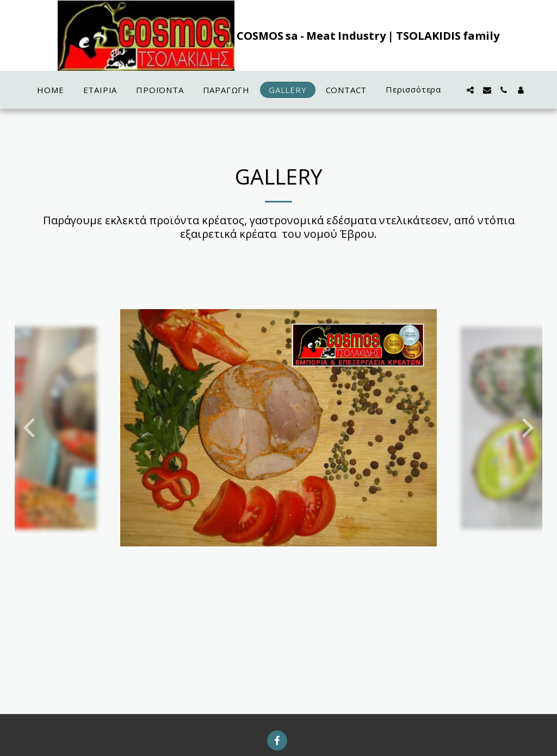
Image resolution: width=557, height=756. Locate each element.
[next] (526, 428)
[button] (470, 90)
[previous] (31, 428)
